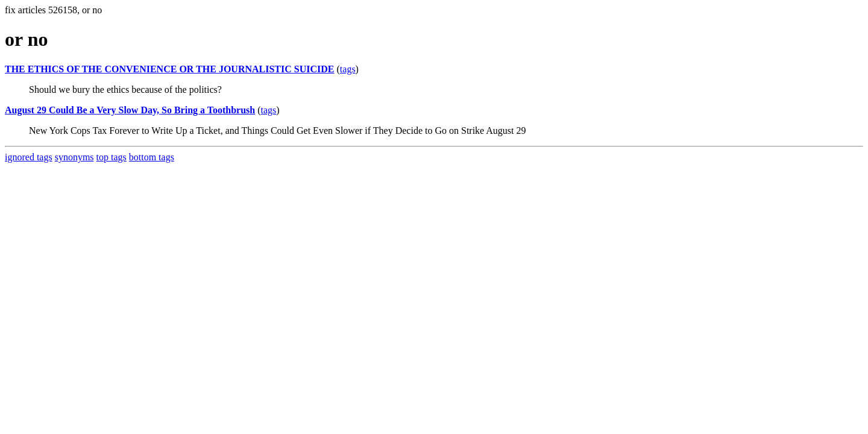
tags (348, 69)
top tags (112, 157)
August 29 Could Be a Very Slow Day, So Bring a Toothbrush (130, 110)
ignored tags (29, 157)
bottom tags (152, 157)
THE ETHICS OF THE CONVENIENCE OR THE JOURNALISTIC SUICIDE (170, 69)
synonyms (74, 157)
